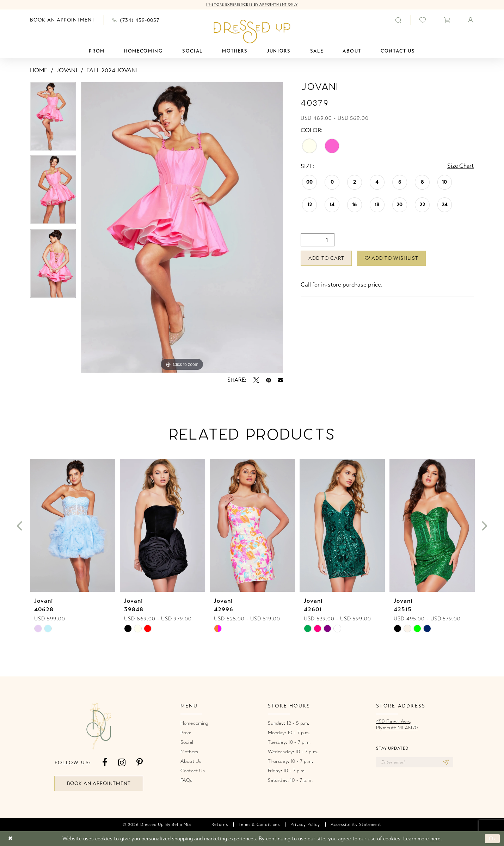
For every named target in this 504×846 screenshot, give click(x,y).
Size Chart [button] (460, 166)
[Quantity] (318, 240)
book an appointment (99, 783)
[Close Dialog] (10, 839)
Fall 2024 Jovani (112, 70)
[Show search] (399, 20)
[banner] (252, 31)
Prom (186, 733)
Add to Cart (327, 258)
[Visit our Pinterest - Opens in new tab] (140, 763)
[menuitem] (62, 20)
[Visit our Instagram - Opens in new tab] (122, 763)
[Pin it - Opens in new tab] (269, 380)
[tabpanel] (53, 119)
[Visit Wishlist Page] (423, 20)
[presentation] (73, 526)
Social (187, 742)
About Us (191, 761)
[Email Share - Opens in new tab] (281, 380)
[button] (447, 20)
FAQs (186, 780)
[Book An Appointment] (62, 20)
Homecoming (194, 723)
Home (39, 70)
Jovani (67, 70)
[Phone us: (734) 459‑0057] (136, 20)
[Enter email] (415, 762)
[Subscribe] (446, 762)
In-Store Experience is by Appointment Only (252, 5)
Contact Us (193, 771)
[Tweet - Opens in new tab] (256, 380)
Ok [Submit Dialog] (493, 839)
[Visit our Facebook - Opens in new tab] (105, 763)
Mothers (189, 752)
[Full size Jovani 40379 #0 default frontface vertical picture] (182, 227)
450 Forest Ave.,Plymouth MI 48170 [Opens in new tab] (397, 725)
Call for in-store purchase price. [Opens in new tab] (342, 285)
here (435, 839)
